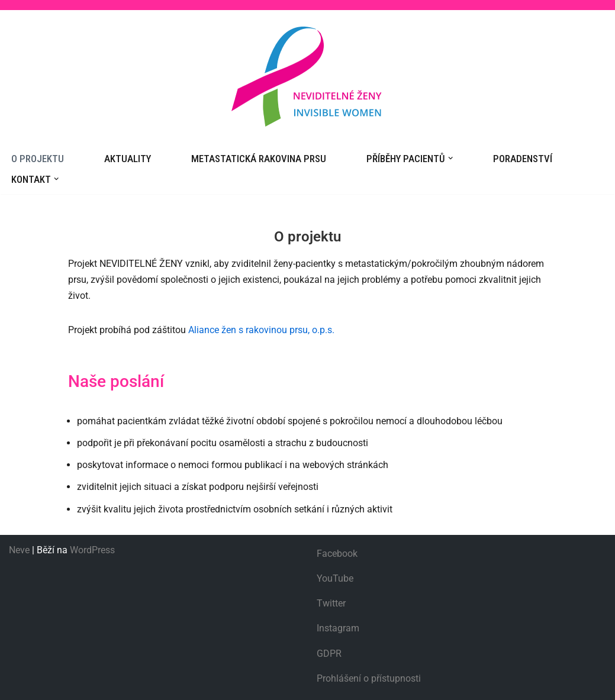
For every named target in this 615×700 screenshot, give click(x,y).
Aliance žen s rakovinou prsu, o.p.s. (261, 330)
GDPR (329, 654)
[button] (450, 158)
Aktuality (128, 159)
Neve (19, 550)
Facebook (337, 554)
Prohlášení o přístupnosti (369, 678)
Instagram (338, 628)
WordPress (92, 550)
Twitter (331, 603)
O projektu (38, 159)
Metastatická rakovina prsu (259, 159)
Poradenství (523, 159)
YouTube (335, 578)
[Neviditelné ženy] (308, 77)
